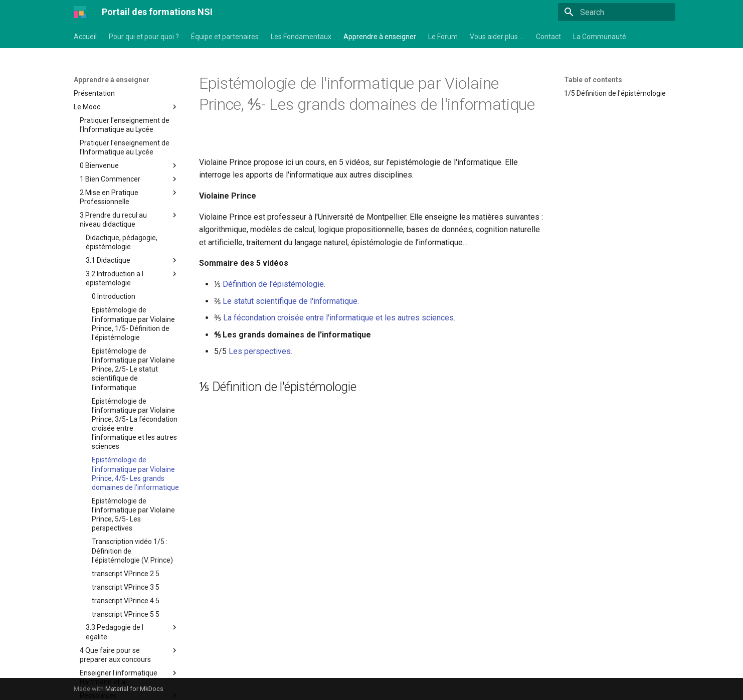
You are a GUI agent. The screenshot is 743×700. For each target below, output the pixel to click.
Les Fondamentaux (301, 37)
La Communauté (600, 37)
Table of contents (593, 80)
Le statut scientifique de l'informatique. (291, 301)
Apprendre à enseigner (380, 37)
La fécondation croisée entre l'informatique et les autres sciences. (339, 318)
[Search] (617, 12)
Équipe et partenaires (225, 37)
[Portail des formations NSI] (80, 12)
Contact (548, 37)
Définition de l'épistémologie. (274, 284)
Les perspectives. (260, 351)
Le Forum (443, 37)
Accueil (85, 37)
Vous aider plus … (497, 37)
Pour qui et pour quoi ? (144, 37)
